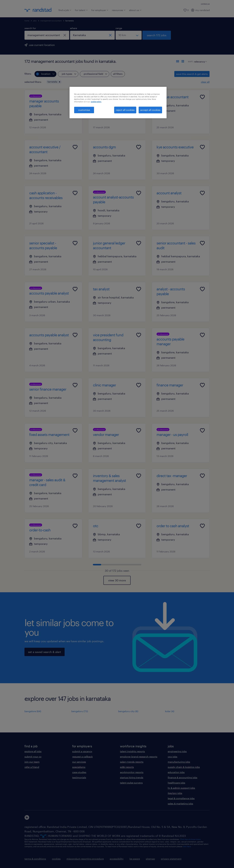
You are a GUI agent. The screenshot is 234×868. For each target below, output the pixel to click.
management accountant (51, 21)
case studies (79, 772)
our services (79, 762)
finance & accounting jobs (183, 777)
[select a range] (129, 35)
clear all (205, 82)
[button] (60, 82)
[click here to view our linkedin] (27, 817)
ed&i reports (127, 767)
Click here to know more (190, 839)
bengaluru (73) (80, 711)
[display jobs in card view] (183, 61)
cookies (56, 859)
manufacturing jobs (179, 762)
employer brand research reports (139, 757)
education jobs (176, 772)
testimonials (79, 777)
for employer (100, 10)
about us (135, 10)
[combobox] (47, 35)
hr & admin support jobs (181, 788)
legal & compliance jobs (181, 798)
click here (187, 846)
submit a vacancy (82, 751)
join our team (32, 762)
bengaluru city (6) (128, 711)
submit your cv (33, 757)
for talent (81, 10)
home (27, 21)
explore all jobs (33, 751)
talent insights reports (132, 751)
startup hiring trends (132, 777)
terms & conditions (35, 859)
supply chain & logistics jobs (184, 767)
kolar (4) (170, 711)
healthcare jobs (176, 783)
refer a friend (32, 767)
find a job (65, 10)
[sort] (200, 59)
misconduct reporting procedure (85, 859)
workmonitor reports (132, 772)
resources (119, 10)
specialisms (79, 767)
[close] (65, 35)
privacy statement (171, 859)
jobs (35, 21)
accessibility (117, 859)
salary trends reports (132, 762)
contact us (205, 4)
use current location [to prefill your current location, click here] (42, 45)
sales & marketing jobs (180, 803)
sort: (191, 61)
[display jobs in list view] (178, 61)
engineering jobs (177, 751)
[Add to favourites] (75, 97)
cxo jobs (173, 757)
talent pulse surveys (131, 783)
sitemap (150, 859)
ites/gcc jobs (175, 793)
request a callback (82, 757)
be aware (135, 859)
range (119, 28)
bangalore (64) (33, 711)
